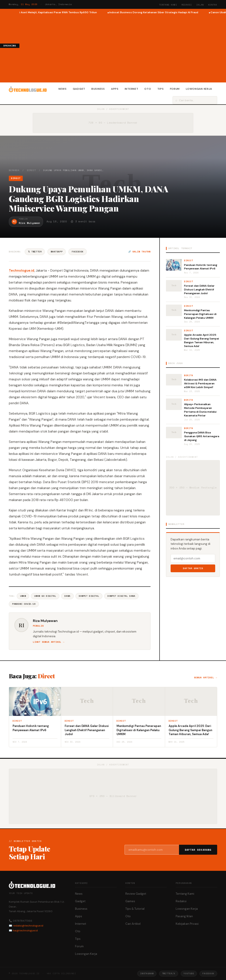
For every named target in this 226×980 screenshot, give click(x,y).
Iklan (200, 5)
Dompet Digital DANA (121, 596)
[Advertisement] (123, 48)
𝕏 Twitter (35, 252)
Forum (175, 89)
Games (130, 901)
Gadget (79, 89)
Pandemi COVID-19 (24, 604)
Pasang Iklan (184, 916)
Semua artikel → (206, 678)
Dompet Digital (89, 596)
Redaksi (187, 5)
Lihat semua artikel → (49, 642)
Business (98, 89)
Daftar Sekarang (198, 850)
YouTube (189, 973)
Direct (31, 170)
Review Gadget (136, 894)
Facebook (78, 252)
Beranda (14, 170)
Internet (132, 89)
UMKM (23, 596)
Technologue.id (22, 271)
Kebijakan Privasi (187, 924)
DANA (67, 596)
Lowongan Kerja (199, 89)
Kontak (213, 5)
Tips (161, 89)
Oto (148, 89)
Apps (115, 89)
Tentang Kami (168, 5)
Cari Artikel (133, 924)
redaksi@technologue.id (28, 926)
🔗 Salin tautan (139, 252)
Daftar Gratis (193, 568)
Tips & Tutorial (135, 909)
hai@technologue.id (25, 930)
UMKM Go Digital (45, 596)
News (63, 89)
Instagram (147, 973)
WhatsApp (57, 252)
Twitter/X (169, 973)
